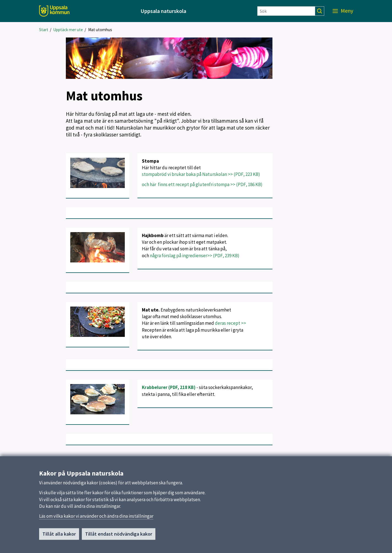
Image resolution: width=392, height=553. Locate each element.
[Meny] (343, 11)
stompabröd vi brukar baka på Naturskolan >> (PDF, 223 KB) (201, 174)
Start (44, 30)
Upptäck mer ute (68, 30)
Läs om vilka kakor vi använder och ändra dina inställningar (96, 519)
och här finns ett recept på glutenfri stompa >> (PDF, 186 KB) (202, 184)
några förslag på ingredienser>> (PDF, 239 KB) (195, 256)
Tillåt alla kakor (59, 536)
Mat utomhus (100, 30)
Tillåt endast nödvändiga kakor (119, 536)
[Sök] (286, 11)
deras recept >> (231, 323)
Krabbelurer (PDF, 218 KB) (169, 387)
